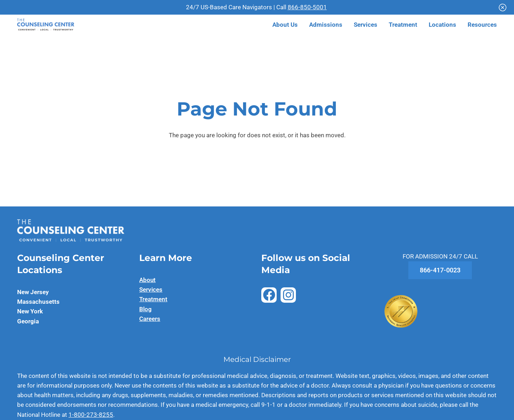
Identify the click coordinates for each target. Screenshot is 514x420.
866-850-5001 (307, 7)
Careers (150, 319)
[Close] (503, 7)
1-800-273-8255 (91, 415)
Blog (145, 309)
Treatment (153, 299)
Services (151, 290)
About (147, 280)
